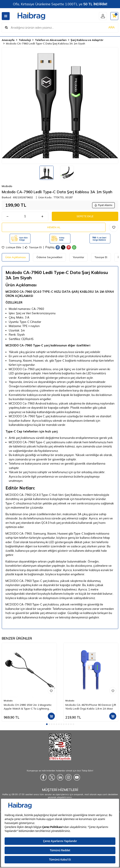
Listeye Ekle (12, 247)
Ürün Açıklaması (16, 257)
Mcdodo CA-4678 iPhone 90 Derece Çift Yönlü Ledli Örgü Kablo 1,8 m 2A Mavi (91, 707)
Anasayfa (8, 40)
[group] (60, 106)
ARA (112, 27)
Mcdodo (7, 186)
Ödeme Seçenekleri (49, 257)
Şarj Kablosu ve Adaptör (87, 40)
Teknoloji (25, 40)
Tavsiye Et (33, 247)
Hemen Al (54, 227)
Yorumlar (78, 257)
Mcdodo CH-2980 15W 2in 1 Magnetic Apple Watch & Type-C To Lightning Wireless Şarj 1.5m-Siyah (28, 707)
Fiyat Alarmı (103, 205)
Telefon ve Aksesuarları (51, 40)
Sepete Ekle (85, 216)
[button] (47, 724)
